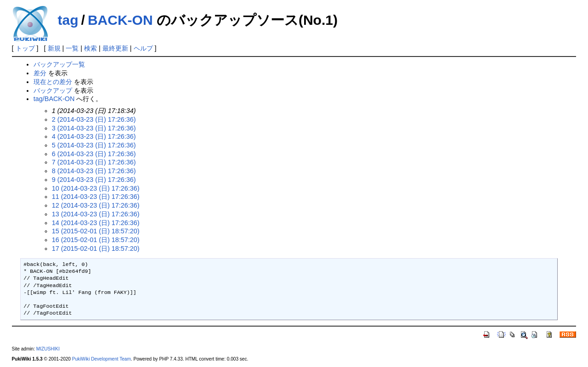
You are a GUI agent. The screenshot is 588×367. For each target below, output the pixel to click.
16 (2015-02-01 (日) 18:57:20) (96, 240)
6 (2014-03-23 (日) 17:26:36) (94, 154)
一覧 (72, 48)
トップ (25, 48)
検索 (90, 48)
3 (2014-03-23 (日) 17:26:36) (94, 128)
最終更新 (115, 48)
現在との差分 (53, 82)
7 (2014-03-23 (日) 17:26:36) (94, 162)
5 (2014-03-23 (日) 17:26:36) (94, 145)
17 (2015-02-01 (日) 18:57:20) (96, 248)
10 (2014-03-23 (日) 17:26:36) (96, 188)
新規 (54, 48)
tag (68, 20)
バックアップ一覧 (59, 64)
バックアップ (53, 90)
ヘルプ (143, 48)
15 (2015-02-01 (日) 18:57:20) (96, 231)
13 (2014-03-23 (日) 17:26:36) (96, 214)
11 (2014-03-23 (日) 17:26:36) (96, 197)
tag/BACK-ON (54, 99)
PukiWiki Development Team (102, 359)
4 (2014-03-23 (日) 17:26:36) (94, 136)
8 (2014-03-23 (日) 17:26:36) (94, 171)
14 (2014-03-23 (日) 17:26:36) (96, 223)
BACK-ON (120, 20)
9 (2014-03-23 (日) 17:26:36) (94, 180)
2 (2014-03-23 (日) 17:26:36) (94, 119)
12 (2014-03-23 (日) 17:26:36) (96, 205)
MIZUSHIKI (48, 349)
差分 (40, 73)
